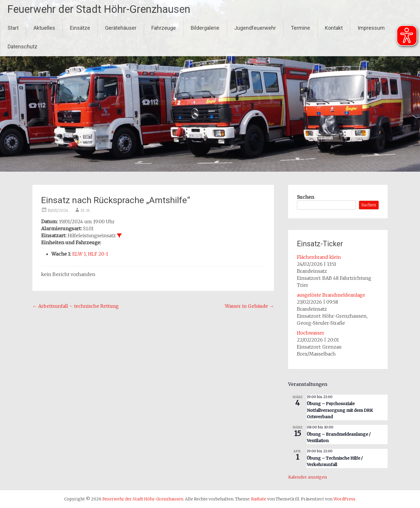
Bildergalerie (205, 28)
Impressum (371, 28)
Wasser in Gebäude (249, 306)
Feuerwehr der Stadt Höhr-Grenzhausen (99, 9)
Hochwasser (311, 333)
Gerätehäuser (121, 28)
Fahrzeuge (164, 28)
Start (13, 28)
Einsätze (80, 28)
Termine (300, 28)
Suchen (306, 197)
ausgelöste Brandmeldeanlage (331, 295)
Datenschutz (22, 46)
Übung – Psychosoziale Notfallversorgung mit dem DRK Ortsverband (340, 410)
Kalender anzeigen (308, 477)
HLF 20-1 (98, 254)
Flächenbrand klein (319, 257)
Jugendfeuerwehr (255, 28)
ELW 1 (79, 254)
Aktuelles (44, 28)
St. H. (85, 210)
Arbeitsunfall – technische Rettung (76, 306)
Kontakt (334, 28)
